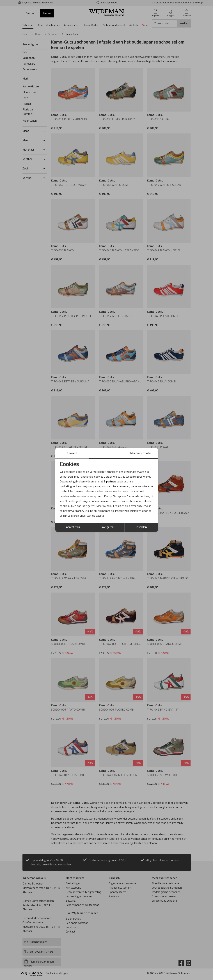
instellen (141, 527)
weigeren (108, 527)
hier (122, 506)
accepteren (73, 527)
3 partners (110, 482)
